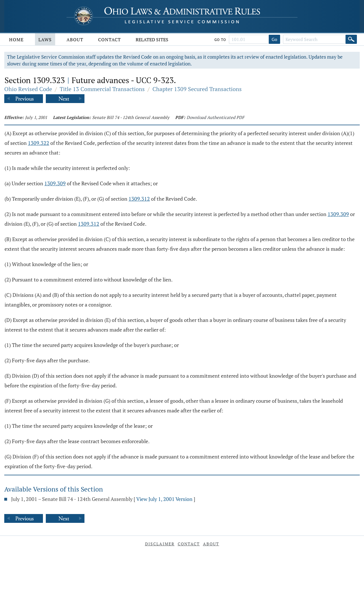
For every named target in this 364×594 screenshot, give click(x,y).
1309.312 (139, 199)
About (75, 40)
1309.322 (39, 143)
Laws (45, 40)
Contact (109, 40)
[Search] (351, 39)
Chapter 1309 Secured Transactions (197, 89)
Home (16, 40)
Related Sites (152, 40)
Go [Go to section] (274, 39)
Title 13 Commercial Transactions (102, 89)
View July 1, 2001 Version (164, 499)
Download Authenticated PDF (215, 117)
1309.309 (55, 183)
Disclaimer (160, 544)
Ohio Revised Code (28, 89)
